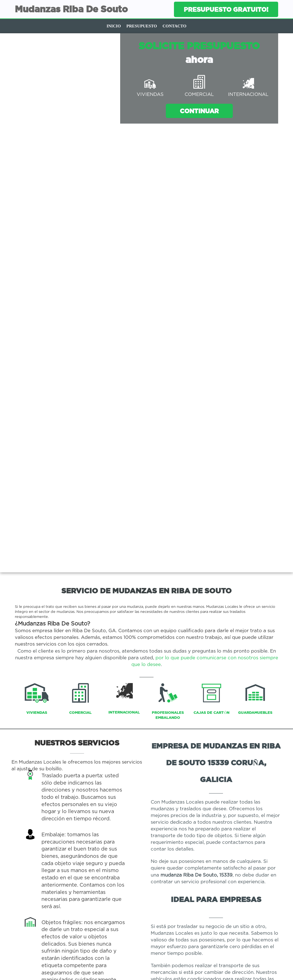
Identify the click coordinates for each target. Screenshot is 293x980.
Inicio (114, 26)
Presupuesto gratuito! (226, 9)
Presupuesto (142, 26)
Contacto (174, 26)
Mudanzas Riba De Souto (71, 9)
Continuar (199, 111)
